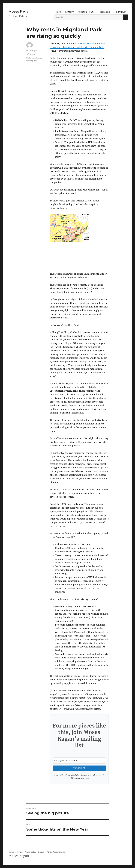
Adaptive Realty (86, 12)
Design (41, 852)
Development (32, 61)
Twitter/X (69, 12)
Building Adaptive (34, 58)
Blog (59, 12)
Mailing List (120, 12)
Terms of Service (16, 852)
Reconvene (104, 12)
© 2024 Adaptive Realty (56, 852)
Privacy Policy (30, 852)
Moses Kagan (20, 11)
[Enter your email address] (79, 760)
